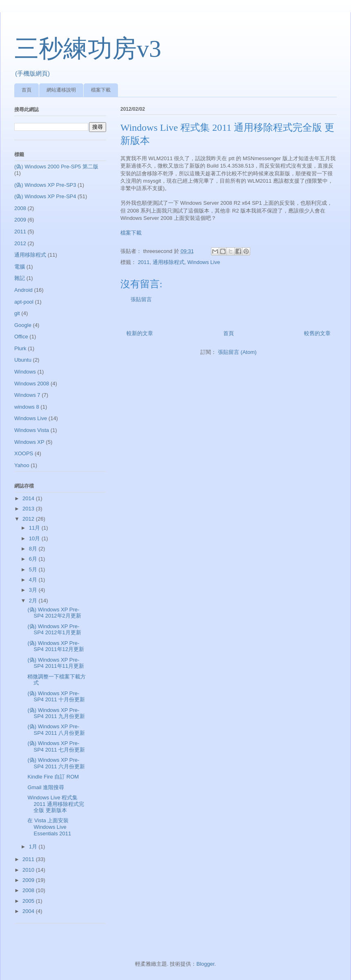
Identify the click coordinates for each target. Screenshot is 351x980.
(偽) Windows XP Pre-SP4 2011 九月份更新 (56, 713)
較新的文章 (140, 333)
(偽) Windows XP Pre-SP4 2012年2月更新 (54, 613)
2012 (20, 243)
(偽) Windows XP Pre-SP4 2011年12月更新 (56, 646)
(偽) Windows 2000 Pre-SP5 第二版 (56, 167)
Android (23, 290)
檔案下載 (101, 90)
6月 (34, 559)
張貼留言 (141, 299)
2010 (29, 870)
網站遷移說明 (61, 90)
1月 (34, 847)
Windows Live (204, 262)
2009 (20, 220)
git (17, 313)
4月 (34, 580)
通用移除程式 (169, 262)
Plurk (20, 348)
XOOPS (24, 453)
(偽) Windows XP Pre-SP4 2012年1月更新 (54, 630)
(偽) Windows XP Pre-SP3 (45, 185)
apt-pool (24, 302)
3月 (34, 590)
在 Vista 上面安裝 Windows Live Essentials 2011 (49, 827)
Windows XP (29, 442)
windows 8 (27, 407)
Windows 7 (27, 395)
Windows (25, 372)
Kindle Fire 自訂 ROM (53, 777)
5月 (34, 569)
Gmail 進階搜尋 (46, 787)
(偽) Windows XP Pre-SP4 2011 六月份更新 (56, 763)
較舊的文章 (317, 333)
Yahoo (22, 465)
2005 (29, 901)
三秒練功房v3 (88, 49)
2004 (29, 911)
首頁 (27, 90)
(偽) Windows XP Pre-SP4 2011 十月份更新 (56, 697)
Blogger (205, 964)
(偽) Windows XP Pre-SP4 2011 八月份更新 (56, 730)
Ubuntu (23, 360)
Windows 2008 (32, 384)
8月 (34, 549)
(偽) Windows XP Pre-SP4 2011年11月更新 (56, 663)
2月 (34, 601)
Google (23, 325)
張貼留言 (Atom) (237, 352)
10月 (35, 538)
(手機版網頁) (32, 73)
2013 (29, 509)
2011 (144, 262)
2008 (20, 208)
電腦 (20, 267)
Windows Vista (32, 430)
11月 (35, 528)
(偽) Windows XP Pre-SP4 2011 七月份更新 (56, 746)
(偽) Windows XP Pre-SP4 (45, 196)
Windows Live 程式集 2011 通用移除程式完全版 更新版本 (56, 804)
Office (21, 337)
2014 (29, 498)
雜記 (20, 278)
